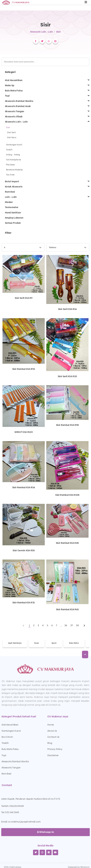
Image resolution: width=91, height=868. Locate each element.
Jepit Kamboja (15, 643)
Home (51, 725)
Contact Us (53, 737)
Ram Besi (6, 774)
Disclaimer (53, 755)
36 (66, 625)
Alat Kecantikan (10, 725)
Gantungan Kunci (11, 731)
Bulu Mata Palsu (10, 749)
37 (72, 625)
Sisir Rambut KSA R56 (24, 487)
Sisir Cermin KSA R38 (24, 550)
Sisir (59, 32)
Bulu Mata (74, 643)
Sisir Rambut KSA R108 (67, 495)
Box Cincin (7, 737)
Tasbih (5, 743)
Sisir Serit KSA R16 (67, 309)
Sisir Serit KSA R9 (24, 298)
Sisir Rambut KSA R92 (24, 369)
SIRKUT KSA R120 (24, 432)
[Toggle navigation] (86, 2)
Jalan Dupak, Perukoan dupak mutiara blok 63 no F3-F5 (31, 799)
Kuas (37, 643)
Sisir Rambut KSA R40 (67, 543)
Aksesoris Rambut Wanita (15, 761)
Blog (50, 743)
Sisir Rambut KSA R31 (24, 603)
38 (77, 625)
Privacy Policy (55, 749)
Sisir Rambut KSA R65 (67, 609)
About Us (52, 731)
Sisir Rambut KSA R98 (67, 425)
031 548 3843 (12, 812)
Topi (4, 755)
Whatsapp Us (46, 832)
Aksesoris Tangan (11, 768)
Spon (54, 643)
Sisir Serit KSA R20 (67, 376)
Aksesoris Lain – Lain (41, 32)
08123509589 (17, 806)
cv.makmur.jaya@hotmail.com (24, 822)
